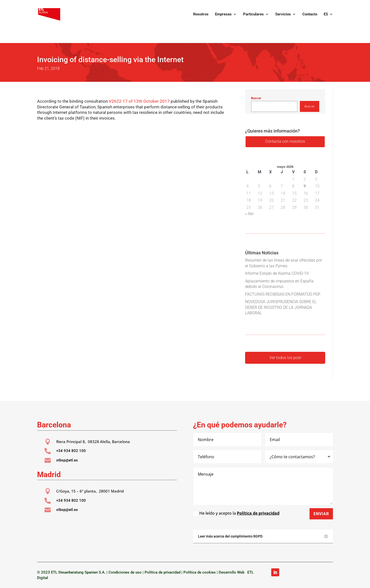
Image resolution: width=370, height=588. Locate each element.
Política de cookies (200, 572)
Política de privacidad (258, 513)
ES (326, 14)
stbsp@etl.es (67, 460)
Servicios (283, 14)
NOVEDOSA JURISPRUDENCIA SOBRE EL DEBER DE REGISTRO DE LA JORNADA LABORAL (281, 307)
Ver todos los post (285, 358)
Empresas (223, 14)
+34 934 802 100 (71, 451)
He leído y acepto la (236, 513)
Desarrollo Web (233, 572)
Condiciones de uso (125, 572)
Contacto (310, 14)
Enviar (321, 514)
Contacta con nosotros (285, 141)
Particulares (253, 14)
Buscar (256, 98)
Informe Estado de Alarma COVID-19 (277, 273)
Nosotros (201, 14)
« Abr (249, 214)
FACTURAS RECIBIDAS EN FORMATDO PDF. (283, 294)
